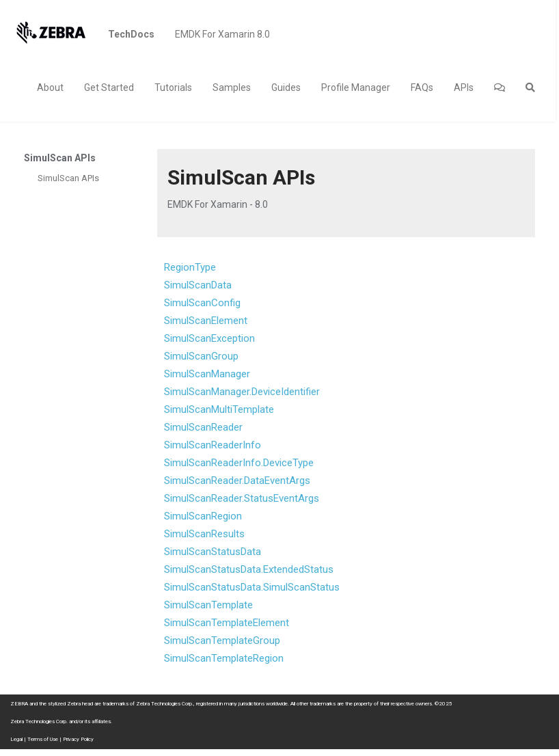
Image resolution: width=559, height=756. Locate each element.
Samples (232, 87)
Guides (286, 87)
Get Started (109, 87)
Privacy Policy (78, 739)
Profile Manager (356, 87)
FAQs (422, 87)
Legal (16, 739)
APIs (464, 87)
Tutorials (173, 87)
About (50, 87)
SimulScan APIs (68, 178)
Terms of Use (43, 739)
